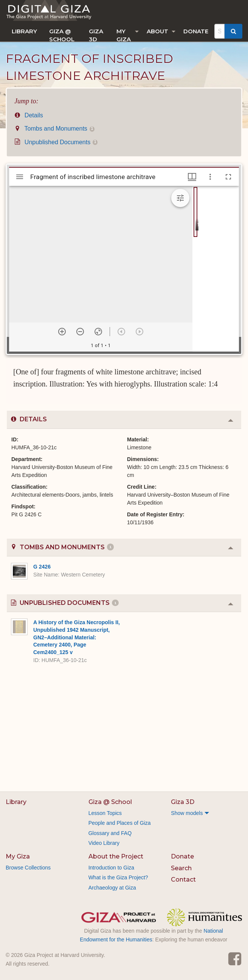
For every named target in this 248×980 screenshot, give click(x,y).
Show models (187, 813)
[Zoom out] (80, 332)
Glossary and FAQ (110, 833)
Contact (183, 880)
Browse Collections (28, 868)
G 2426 (42, 567)
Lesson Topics (105, 813)
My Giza (124, 35)
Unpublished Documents (56, 142)
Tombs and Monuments (54, 129)
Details (29, 115)
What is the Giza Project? (118, 877)
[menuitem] (24, 31)
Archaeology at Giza (112, 888)
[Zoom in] (62, 332)
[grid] (216, 269)
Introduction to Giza (111, 868)
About (157, 31)
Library (24, 31)
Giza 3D (96, 35)
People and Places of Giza (120, 823)
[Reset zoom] (98, 332)
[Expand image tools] (180, 198)
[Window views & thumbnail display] (192, 177)
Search (181, 868)
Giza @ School (62, 35)
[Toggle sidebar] (20, 177)
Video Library (104, 843)
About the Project (116, 856)
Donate (196, 31)
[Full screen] (228, 177)
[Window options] (210, 177)
